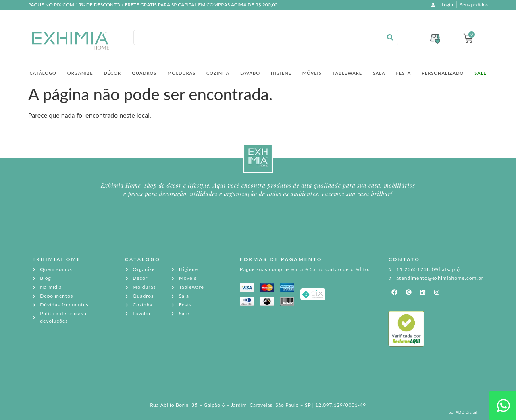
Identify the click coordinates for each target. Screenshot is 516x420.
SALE (480, 73)
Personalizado (443, 73)
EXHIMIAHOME (56, 259)
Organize (80, 73)
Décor (113, 73)
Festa (403, 73)
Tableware (347, 73)
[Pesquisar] (390, 37)
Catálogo (43, 73)
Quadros (144, 73)
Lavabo (250, 73)
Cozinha (218, 73)
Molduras (181, 73)
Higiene (281, 73)
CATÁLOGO (143, 259)
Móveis (312, 73)
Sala (379, 73)
